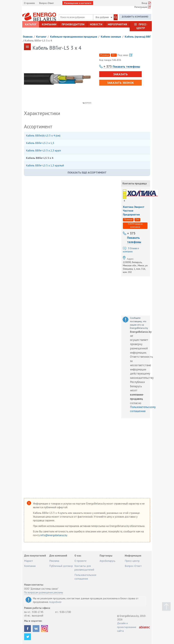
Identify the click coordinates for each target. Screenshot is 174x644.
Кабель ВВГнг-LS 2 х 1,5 (40, 143)
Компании (49, 24)
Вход (144, 3)
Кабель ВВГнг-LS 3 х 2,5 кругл (43, 150)
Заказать (120, 74)
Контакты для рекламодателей (84, 568)
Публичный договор (61, 566)
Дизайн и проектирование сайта (127, 627)
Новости (96, 24)
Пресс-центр (142, 26)
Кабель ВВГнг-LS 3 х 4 (38, 40)
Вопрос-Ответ (46, 3)
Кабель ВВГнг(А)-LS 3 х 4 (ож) (43, 135)
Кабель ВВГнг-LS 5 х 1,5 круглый (45, 165)
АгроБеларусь (107, 561)
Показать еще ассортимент (87, 172)
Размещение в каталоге (78, 3)
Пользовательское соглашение (85, 577)
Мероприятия (117, 24)
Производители (73, 24)
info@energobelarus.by (54, 535)
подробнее (55, 602)
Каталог (31, 24)
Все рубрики (104, 17)
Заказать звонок (120, 83)
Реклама (54, 561)
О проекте (29, 3)
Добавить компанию (135, 17)
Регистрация (141, 7)
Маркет (29, 561)
